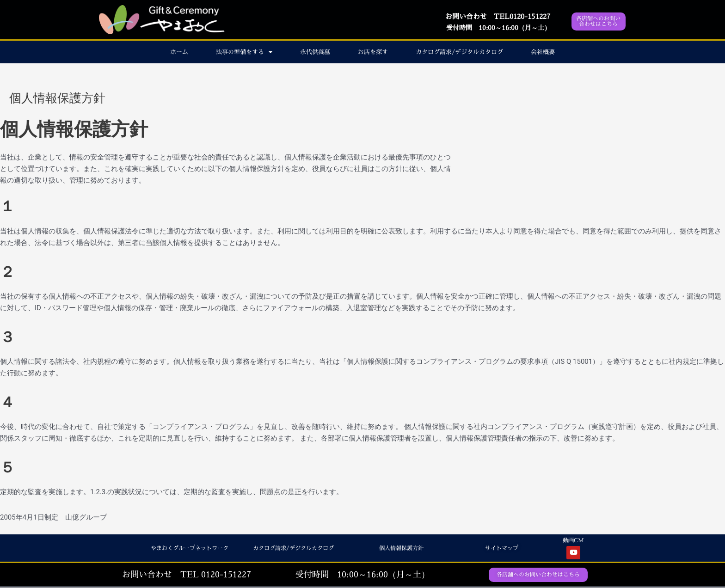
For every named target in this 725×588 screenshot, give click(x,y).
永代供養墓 (315, 52)
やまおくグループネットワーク (186, 548)
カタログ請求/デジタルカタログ (459, 52)
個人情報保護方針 (399, 548)
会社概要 (543, 52)
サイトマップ (500, 548)
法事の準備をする (244, 52)
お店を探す (373, 52)
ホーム (179, 52)
